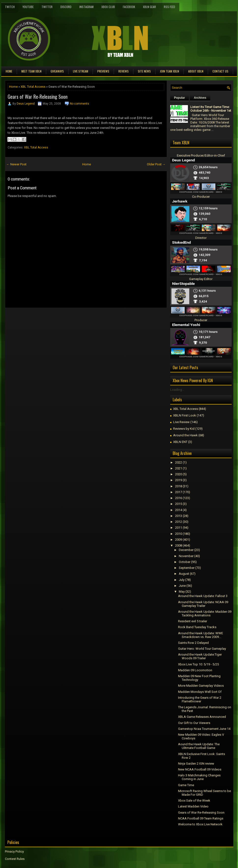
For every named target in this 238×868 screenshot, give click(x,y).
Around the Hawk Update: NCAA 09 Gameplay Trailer (203, 604)
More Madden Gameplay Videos (201, 686)
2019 (179, 480)
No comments (79, 104)
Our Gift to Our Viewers (194, 723)
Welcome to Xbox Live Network (200, 824)
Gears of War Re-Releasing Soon (38, 97)
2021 (179, 468)
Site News (144, 71)
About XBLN (196, 71)
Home (9, 71)
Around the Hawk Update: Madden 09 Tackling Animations (205, 613)
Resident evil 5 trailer (193, 621)
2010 (179, 534)
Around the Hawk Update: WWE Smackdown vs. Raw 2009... (201, 635)
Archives (200, 98)
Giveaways (57, 71)
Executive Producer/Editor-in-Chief (201, 155)
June (182, 586)
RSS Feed (169, 7)
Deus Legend (26, 104)
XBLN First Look (185, 415)
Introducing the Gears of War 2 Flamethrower (200, 699)
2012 (179, 522)
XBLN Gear (149, 7)
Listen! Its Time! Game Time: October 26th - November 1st (211, 109)
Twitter (47, 7)
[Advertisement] (62, 319)
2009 (179, 540)
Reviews (124, 71)
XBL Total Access (33, 87)
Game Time (186, 785)
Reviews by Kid (184, 429)
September (187, 568)
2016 (179, 498)
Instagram (86, 7)
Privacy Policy (14, 851)
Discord (66, 7)
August (184, 574)
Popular (180, 98)
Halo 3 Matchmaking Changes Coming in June (199, 777)
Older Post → (156, 164)
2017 (179, 492)
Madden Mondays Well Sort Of (200, 692)
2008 (179, 545)
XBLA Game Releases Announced (202, 717)
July (182, 580)
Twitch (10, 7)
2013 (179, 516)
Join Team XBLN (169, 71)
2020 (179, 474)
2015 (179, 504)
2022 (179, 462)
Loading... (177, 390)
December (186, 550)
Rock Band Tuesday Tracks (197, 627)
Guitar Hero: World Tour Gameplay (202, 649)
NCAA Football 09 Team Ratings (201, 818)
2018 (179, 486)
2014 (179, 510)
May (182, 592)
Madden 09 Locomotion (195, 670)
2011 (179, 528)
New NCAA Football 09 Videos (200, 769)
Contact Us (220, 71)
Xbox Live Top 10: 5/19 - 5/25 (198, 664)
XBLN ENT (180, 442)
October (185, 562)
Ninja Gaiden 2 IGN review (196, 764)
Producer (201, 320)
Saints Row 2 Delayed (193, 643)
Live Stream (81, 71)
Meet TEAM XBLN (31, 71)
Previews (103, 71)
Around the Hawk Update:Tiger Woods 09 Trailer (200, 656)
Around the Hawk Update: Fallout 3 (203, 596)
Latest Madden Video (193, 806)
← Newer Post (16, 164)
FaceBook (129, 7)
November (186, 556)
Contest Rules (15, 859)
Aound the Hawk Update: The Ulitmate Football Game (199, 746)
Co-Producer (201, 197)
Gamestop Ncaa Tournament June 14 (204, 729)
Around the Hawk (185, 435)
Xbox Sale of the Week (194, 801)
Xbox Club (108, 7)
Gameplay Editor (201, 279)
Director (201, 238)
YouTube (28, 7)
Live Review (181, 422)
